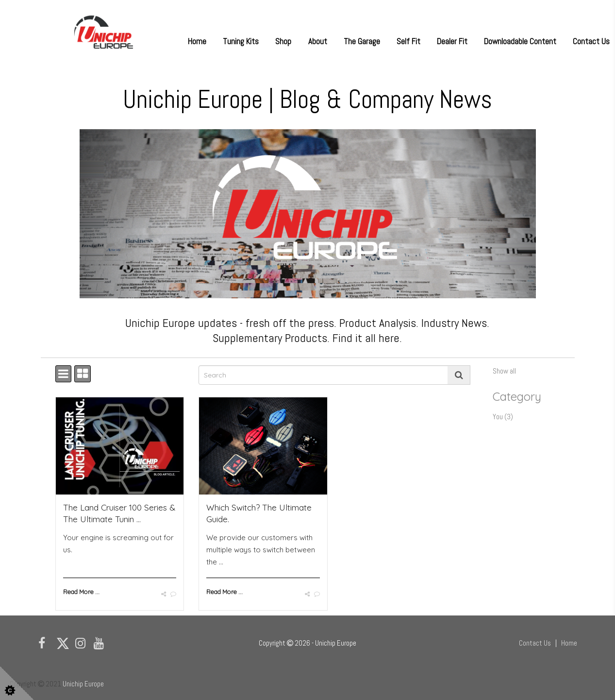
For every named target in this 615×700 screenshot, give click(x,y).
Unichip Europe (83, 684)
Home (197, 41)
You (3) (503, 417)
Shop (283, 41)
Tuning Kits (241, 41)
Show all (504, 371)
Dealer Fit (452, 41)
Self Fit (408, 41)
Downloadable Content (520, 41)
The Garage (362, 41)
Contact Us (591, 41)
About (318, 41)
